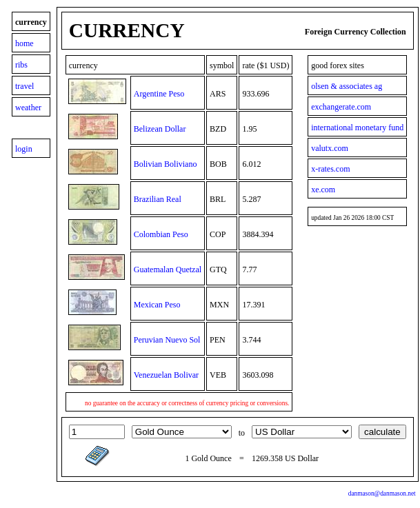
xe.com (323, 190)
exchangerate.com (341, 107)
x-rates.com (330, 169)
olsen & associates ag (347, 86)
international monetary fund (357, 128)
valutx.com (330, 148)
